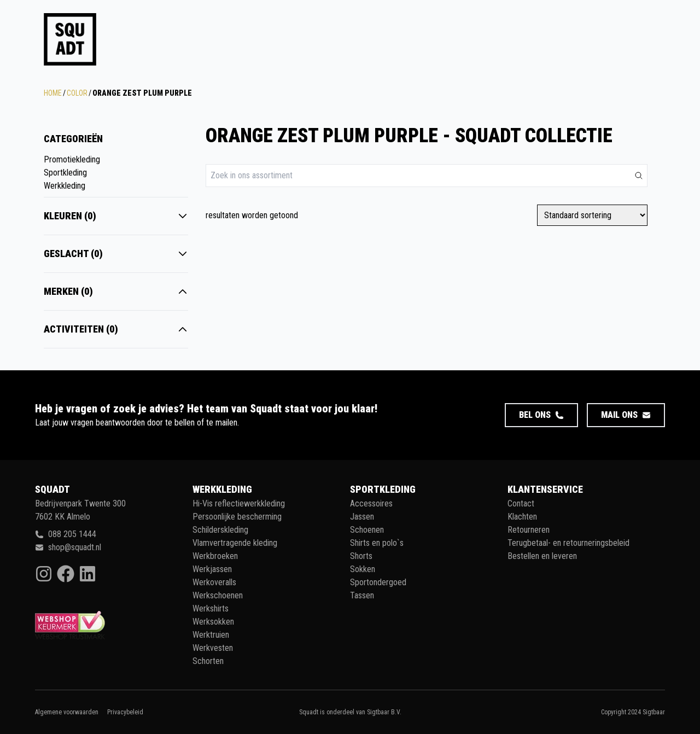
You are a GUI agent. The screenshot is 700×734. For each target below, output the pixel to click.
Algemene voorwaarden (67, 712)
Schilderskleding (220, 530)
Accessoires (371, 503)
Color (77, 93)
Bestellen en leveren (542, 556)
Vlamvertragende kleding (235, 543)
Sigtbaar (654, 712)
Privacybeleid (125, 712)
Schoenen (367, 530)
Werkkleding (65, 186)
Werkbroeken (215, 556)
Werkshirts (211, 608)
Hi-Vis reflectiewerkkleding (239, 503)
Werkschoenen (218, 595)
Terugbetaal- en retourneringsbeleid (568, 543)
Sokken (363, 569)
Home (53, 93)
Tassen (362, 595)
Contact (521, 503)
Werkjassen (212, 569)
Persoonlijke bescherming (237, 517)
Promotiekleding (72, 159)
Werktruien (211, 635)
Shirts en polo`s (377, 543)
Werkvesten (213, 648)
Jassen (362, 517)
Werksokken (213, 622)
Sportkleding (65, 173)
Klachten (522, 517)
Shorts (361, 556)
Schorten (208, 661)
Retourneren (529, 530)
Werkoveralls (214, 582)
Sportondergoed (378, 582)
